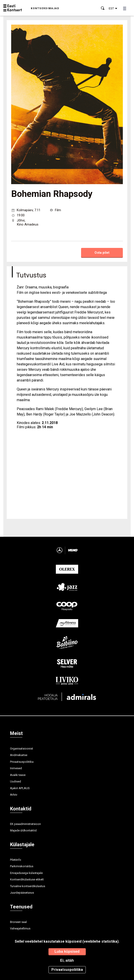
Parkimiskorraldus (22, 866)
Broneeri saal (18, 922)
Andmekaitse (19, 755)
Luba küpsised (67, 951)
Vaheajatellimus (20, 928)
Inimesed (16, 768)
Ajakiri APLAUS (20, 788)
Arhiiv (14, 795)
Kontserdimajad (45, 8)
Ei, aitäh (67, 960)
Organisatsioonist (22, 749)
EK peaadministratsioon (25, 824)
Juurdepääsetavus (22, 893)
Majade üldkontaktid (23, 830)
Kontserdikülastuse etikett (27, 879)
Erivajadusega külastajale (26, 873)
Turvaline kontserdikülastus (28, 886)
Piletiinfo (16, 860)
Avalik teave (18, 775)
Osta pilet (102, 253)
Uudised (16, 781)
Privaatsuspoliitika (22, 762)
